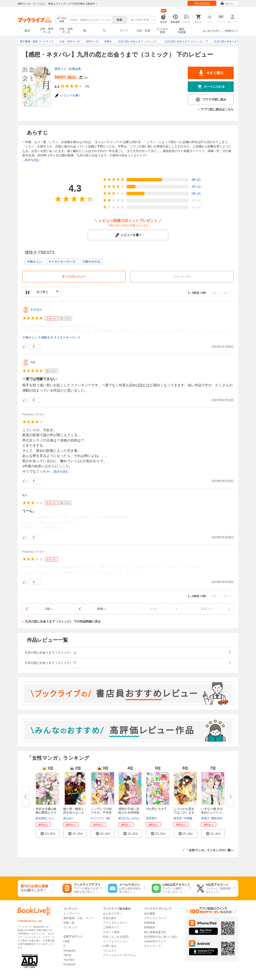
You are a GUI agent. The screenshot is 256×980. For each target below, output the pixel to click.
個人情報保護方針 (155, 932)
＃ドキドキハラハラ (62, 262)
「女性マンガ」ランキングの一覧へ (210, 850)
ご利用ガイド (231, 31)
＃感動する (46, 337)
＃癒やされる (91, 262)
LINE (67, 941)
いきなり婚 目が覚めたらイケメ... (213, 811)
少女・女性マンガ (66, 31)
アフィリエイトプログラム (119, 955)
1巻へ (49, 609)
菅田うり (60, 69)
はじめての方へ (212, 31)
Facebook (70, 964)
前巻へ (101, 609)
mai (33, 362)
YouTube (69, 960)
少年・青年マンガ (47, 31)
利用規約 (150, 927)
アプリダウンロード (115, 923)
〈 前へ (214, 293)
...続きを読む (31, 160)
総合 (27, 31)
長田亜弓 (151, 818)
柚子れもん (114, 818)
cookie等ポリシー (155, 941)
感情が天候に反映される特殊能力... (129, 812)
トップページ (72, 914)
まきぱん (36, 309)
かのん (136, 818)
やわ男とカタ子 (156, 809)
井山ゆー (69, 818)
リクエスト (110, 951)
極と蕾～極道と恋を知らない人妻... (74, 812)
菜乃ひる (124, 818)
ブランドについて (155, 918)
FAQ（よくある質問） (117, 937)
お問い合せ (110, 946)
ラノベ (124, 31)
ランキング (70, 927)
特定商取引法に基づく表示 (161, 937)
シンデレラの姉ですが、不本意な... (101, 812)
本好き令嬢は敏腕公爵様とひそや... (46, 812)
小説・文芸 (143, 31)
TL (104, 31)
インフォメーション (115, 941)
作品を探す (110, 918)
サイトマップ (152, 946)
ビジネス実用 (162, 31)
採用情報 (150, 923)
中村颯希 (189, 818)
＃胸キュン (34, 262)
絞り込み (62, 20)
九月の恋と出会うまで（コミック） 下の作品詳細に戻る (63, 621)
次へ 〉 (229, 293)
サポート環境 (111, 932)
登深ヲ (205, 818)
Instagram (70, 951)
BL (85, 30)
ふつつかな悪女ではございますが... (184, 812)
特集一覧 (69, 923)
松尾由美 (75, 69)
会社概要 (150, 914)
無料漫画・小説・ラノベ (79, 918)
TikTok (67, 955)
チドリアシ (98, 818)
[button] (47, 834)
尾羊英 (178, 818)
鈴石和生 (41, 818)
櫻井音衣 (217, 818)
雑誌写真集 (182, 31)
